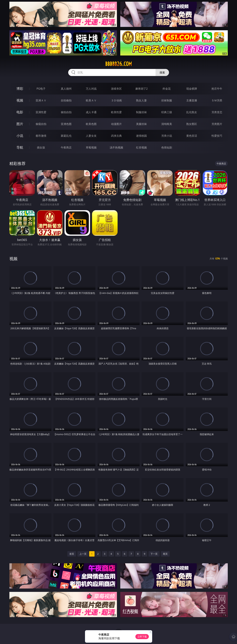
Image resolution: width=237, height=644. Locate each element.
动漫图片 (116, 124)
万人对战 (91, 89)
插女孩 (41, 147)
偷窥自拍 (41, 124)
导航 (20, 147)
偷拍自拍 (66, 112)
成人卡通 (91, 112)
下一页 (154, 554)
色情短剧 (167, 147)
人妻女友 (91, 136)
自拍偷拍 (66, 100)
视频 (20, 100)
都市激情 (41, 136)
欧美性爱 (116, 112)
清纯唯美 (167, 124)
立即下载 (142, 637)
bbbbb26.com (118, 64)
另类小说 (167, 136)
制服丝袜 (141, 112)
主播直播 (192, 100)
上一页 (83, 554)
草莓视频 (91, 147)
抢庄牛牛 (217, 89)
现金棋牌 (192, 89)
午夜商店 (66, 147)
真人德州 (66, 89)
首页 (72, 554)
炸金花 (167, 89)
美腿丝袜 (141, 124)
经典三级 (167, 112)
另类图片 (217, 124)
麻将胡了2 (142, 89)
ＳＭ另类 (217, 100)
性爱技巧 (217, 136)
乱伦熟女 (192, 112)
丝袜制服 (167, 100)
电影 (20, 112)
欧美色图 (91, 124)
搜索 (162, 72)
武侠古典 (116, 136)
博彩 (20, 89)
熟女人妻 (141, 100)
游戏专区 (116, 89)
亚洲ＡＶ (41, 100)
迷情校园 (141, 136)
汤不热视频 (116, 147)
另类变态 (217, 112)
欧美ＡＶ (91, 100)
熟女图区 (192, 124)
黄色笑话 (192, 136)
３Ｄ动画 (116, 100)
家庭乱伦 (66, 136)
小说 (20, 136)
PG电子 (41, 89)
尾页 (165, 554)
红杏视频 (141, 147)
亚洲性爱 (41, 112)
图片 (20, 124)
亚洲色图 (66, 124)
